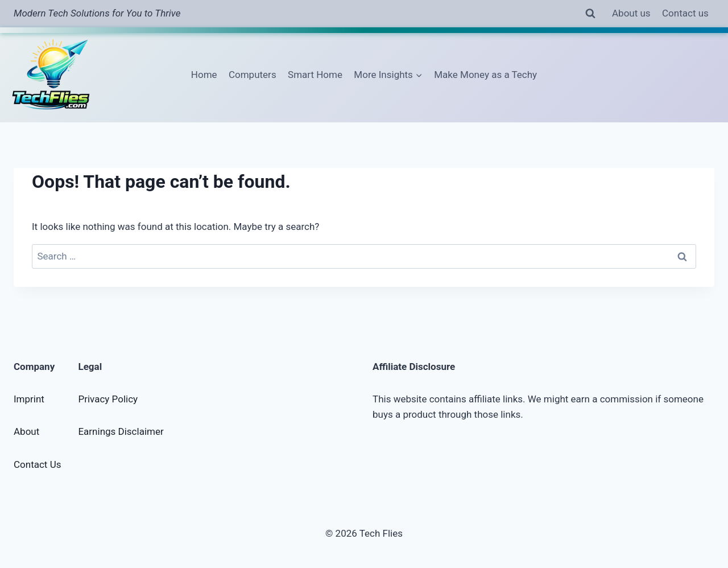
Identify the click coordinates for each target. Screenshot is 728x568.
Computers (253, 75)
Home (204, 75)
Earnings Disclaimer (121, 431)
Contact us (685, 13)
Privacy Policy (108, 399)
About (26, 431)
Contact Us (37, 464)
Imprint (29, 399)
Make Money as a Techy (485, 75)
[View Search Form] (590, 14)
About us (631, 13)
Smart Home (315, 75)
